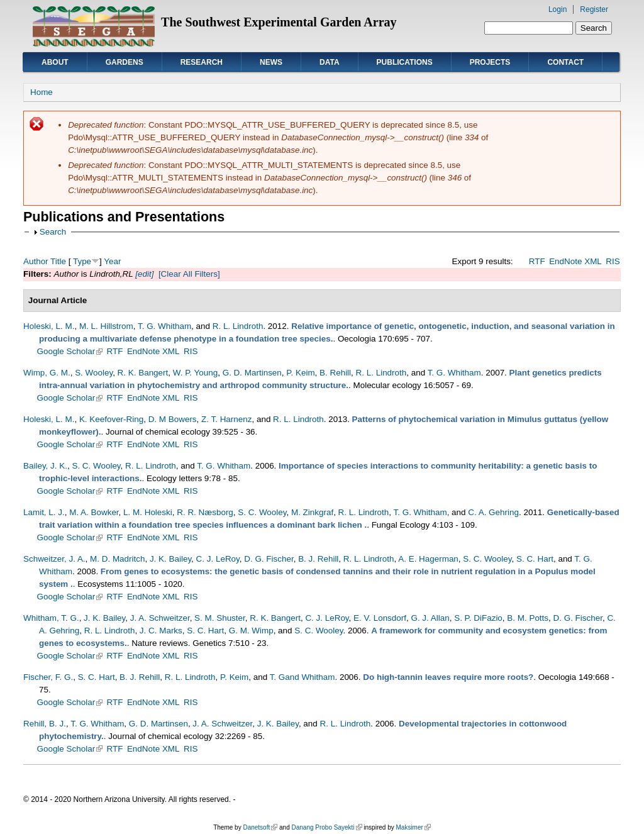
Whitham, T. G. (51, 618)
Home (42, 92)
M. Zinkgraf (312, 512)
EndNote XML (575, 261)
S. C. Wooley (96, 466)
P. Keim (300, 373)
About (55, 62)
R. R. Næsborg (205, 512)
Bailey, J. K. (45, 466)
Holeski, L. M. (49, 326)
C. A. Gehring (493, 512)
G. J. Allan (430, 618)
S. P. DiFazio (478, 618)
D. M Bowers (173, 419)
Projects (490, 62)
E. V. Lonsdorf (380, 618)
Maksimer (413, 827)
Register (594, 9)
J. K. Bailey (170, 559)
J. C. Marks (161, 631)
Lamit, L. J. (44, 512)
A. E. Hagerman (428, 559)
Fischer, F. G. (48, 677)
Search (53, 232)
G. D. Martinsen (252, 373)
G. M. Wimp (251, 631)
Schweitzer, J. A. (54, 559)
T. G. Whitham (164, 326)
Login (558, 9)
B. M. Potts (528, 618)
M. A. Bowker (94, 512)
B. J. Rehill (318, 559)
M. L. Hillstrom (106, 326)
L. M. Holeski (148, 512)
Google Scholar (70, 351)
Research (202, 62)
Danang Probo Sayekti (326, 827)
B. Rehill (335, 373)
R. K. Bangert (143, 373)
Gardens (125, 62)
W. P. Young (196, 373)
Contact (565, 62)
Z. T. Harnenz (226, 419)
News (271, 62)
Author (36, 261)
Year (112, 261)
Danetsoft (260, 827)
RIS (613, 261)
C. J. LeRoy (218, 559)
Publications (405, 62)
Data (330, 62)
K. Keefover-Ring (111, 419)
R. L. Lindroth (238, 326)
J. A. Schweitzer (160, 618)
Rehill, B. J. (45, 724)
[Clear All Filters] (189, 274)
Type (82, 261)
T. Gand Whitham (303, 677)
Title (58, 261)
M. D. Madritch (117, 559)
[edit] (144, 274)
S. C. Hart (535, 559)
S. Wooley (94, 373)
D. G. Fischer (269, 559)
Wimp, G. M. (47, 373)
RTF (537, 261)
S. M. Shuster (220, 618)
